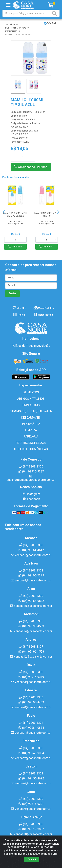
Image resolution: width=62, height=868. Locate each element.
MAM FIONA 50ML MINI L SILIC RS (47, 214)
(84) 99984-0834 (31, 728)
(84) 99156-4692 (31, 778)
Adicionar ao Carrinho (31, 167)
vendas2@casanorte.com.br (31, 758)
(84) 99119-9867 (31, 829)
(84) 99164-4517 (31, 550)
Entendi (32, 859)
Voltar (50, 23)
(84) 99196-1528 (31, 652)
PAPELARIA (31, 436)
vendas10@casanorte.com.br (31, 834)
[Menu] (8, 5)
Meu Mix (19, 308)
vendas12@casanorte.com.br (31, 657)
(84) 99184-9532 (31, 601)
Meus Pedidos (44, 308)
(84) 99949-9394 (31, 753)
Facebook (31, 499)
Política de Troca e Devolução (31, 346)
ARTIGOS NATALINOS (31, 399)
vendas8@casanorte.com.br (31, 707)
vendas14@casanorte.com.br (31, 631)
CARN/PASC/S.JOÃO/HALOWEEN (31, 411)
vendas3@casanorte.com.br (31, 682)
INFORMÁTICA (31, 424)
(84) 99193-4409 (31, 702)
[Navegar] (4, 212)
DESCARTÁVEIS (31, 418)
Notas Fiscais (43, 315)
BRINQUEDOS (31, 405)
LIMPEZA (31, 430)
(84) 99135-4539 (31, 626)
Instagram (31, 494)
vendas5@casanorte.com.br (31, 555)
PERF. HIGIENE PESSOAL (31, 443)
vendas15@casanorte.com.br (31, 606)
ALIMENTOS (31, 392)
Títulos (19, 315)
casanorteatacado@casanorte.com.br (31, 478)
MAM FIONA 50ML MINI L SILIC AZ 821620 (15, 214)
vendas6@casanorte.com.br (31, 783)
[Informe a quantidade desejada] (23, 158)
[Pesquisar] (55, 13)
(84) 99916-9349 (31, 677)
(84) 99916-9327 (31, 471)
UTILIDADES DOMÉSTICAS (31, 449)
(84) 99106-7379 (31, 575)
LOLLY (27, 142)
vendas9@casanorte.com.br (31, 809)
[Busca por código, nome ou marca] (27, 13)
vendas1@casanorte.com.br (31, 733)
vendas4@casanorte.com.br (31, 580)
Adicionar (16, 247)
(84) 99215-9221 (31, 804)
